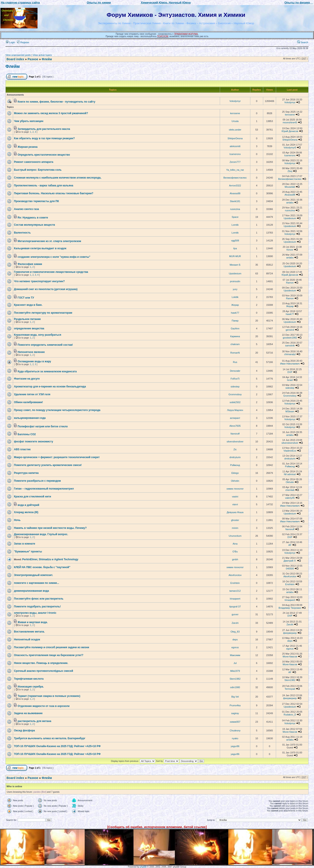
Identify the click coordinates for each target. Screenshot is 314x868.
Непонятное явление (31, 352)
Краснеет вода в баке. (28, 305)
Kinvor (290, 250)
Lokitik (235, 297)
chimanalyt (290, 354)
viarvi (235, 504)
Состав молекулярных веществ (34, 225)
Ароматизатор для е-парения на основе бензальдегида (50, 387)
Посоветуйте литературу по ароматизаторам (43, 313)
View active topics (42, 55)
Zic (235, 449)
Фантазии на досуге (27, 379)
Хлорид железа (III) (26, 512)
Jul (235, 663)
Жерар (235, 305)
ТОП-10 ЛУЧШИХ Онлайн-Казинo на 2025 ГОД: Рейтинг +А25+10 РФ (57, 746)
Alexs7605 (235, 426)
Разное (33, 59)
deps (235, 639)
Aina (235, 544)
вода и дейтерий (28, 505)
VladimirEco (290, 451)
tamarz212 (235, 591)
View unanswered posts (18, 55)
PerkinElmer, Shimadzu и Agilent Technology (50, 559)
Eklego (235, 473)
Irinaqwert (235, 599)
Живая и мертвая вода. (33, 622)
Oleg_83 (235, 632)
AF (290, 545)
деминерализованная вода (31, 591)
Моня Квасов (290, 657)
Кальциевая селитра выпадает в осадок (40, 248)
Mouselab (290, 187)
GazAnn (235, 328)
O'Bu (235, 552)
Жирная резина (28, 147)
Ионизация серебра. (31, 687)
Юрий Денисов (290, 131)
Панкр (235, 321)
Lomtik (235, 225)
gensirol (290, 330)
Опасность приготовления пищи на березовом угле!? (49, 655)
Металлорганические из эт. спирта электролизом (49, 241)
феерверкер (290, 633)
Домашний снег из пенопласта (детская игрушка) (46, 289)
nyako (235, 738)
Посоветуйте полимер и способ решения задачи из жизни (52, 647)
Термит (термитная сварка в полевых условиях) (49, 696)
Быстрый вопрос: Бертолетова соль (38, 170)
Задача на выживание (28, 713)
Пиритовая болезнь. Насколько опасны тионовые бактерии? (54, 193)
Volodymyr (235, 101)
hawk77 (235, 313)
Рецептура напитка (26, 473)
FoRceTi (235, 379)
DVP (290, 372)
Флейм (47, 59)
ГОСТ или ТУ (26, 298)
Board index (15, 59)
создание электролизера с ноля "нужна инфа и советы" (54, 257)
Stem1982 (235, 679)
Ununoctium (235, 536)
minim (235, 528)
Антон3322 (235, 186)
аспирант (235, 418)
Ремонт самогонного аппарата (34, 162)
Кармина (235, 336)
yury (235, 289)
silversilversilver (235, 442)
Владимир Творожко (290, 608)
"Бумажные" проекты (28, 552)
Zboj (290, 171)
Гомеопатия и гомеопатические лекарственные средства (51, 272)
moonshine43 (290, 122)
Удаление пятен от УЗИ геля (32, 394)
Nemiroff (235, 434)
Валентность (22, 233)
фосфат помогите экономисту (33, 442)
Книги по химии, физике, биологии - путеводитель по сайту (56, 102)
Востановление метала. (29, 632)
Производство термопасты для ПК (36, 201)
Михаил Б (235, 265)
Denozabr (235, 371)
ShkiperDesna (235, 138)
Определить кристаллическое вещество (44, 155)
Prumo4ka (235, 705)
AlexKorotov (235, 575)
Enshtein (235, 583)
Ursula (235, 121)
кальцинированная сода (30, 418)
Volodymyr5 (290, 148)
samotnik (290, 345)
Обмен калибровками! (28, 402)
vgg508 (235, 241)
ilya (235, 248)
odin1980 (235, 687)
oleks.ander (235, 130)
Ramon (290, 283)
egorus (235, 647)
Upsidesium (290, 218)
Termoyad (290, 689)
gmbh (235, 559)
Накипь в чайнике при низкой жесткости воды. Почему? (50, 528)
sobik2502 (235, 402)
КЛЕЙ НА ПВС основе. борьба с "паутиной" (42, 567)
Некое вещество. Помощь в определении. (41, 663)
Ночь (17, 520)
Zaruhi (235, 623)
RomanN (235, 353)
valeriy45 (290, 498)
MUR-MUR (235, 256)
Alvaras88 (235, 193)
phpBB (143, 867)
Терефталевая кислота (29, 679)
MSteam (290, 411)
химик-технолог (235, 489)
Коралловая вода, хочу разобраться (38, 335)
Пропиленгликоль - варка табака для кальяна (44, 186)
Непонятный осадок (27, 639)
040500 (290, 569)
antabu (290, 203)
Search (303, 42)
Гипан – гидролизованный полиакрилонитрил (44, 489)
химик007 (235, 722)
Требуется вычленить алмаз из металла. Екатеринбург (50, 738)
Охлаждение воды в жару (34, 361)
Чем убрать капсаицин (29, 121)
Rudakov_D (290, 715)
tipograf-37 (235, 607)
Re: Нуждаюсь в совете (33, 218)
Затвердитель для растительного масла (44, 129)
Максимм (235, 655)
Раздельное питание (27, 319)
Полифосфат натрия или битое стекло (43, 426)
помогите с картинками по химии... (37, 583)
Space (235, 217)
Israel (290, 380)
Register (23, 42)
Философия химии (30, 264)
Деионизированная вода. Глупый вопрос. (41, 534)
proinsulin (235, 281)
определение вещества (29, 328)
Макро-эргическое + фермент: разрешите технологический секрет (57, 457)
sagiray (235, 713)
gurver (235, 614)
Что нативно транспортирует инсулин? (39, 281)
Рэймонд (235, 465)
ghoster (235, 520)
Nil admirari (290, 474)
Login (10, 42)
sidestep (235, 387)
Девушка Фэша (235, 512)
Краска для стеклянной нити (32, 497)
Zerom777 (235, 162)
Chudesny (235, 730)
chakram (235, 344)
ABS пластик (22, 449)
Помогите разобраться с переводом (37, 481)
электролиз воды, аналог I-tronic (35, 613)
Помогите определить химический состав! (45, 345)
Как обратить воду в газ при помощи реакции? (44, 138)
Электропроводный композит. (33, 575)
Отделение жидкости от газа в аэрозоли (44, 706)
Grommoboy (235, 394)
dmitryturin (235, 457)
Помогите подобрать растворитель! (37, 607)
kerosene (235, 113)
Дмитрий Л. (290, 561)
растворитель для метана (34, 721)
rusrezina (235, 209)
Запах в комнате (25, 544)
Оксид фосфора (24, 730)
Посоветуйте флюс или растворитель (39, 599)
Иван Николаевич (290, 364)
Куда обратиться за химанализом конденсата (47, 371)
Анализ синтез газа (26, 209)
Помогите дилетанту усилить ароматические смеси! (48, 465)
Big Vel (235, 697)
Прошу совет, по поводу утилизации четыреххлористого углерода (57, 410)
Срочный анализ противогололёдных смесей (44, 671)
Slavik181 (235, 201)
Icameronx (235, 154)
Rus (235, 362)
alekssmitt (235, 146)
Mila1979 (235, 671)
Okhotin (235, 481)
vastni (235, 497)
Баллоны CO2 (27, 434)
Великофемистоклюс (235, 178)
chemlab (290, 490)
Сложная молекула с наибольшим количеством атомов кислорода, (58, 178)
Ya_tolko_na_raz (235, 170)
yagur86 (235, 746)
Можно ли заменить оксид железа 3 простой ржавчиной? (51, 113)
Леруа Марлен (235, 410)
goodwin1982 (290, 338)
